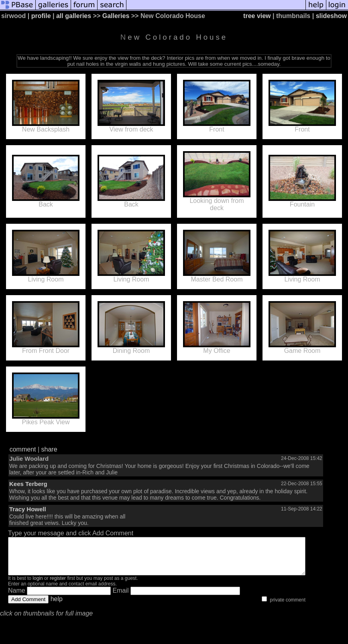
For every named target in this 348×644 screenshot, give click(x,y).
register (58, 585)
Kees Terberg (28, 484)
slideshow (331, 16)
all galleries (74, 16)
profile (41, 16)
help (57, 606)
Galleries (116, 16)
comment (23, 449)
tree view (257, 16)
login (38, 585)
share (49, 449)
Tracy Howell (28, 509)
